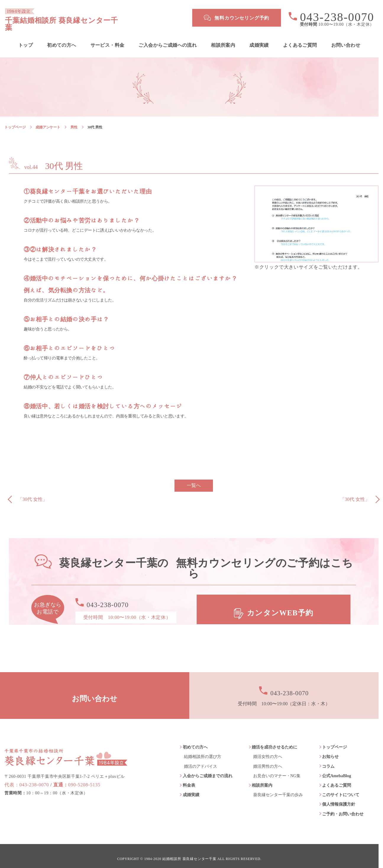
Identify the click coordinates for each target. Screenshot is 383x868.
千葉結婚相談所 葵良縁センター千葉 (91, 18)
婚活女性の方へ (268, 751)
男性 (74, 122)
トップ (26, 40)
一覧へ (194, 480)
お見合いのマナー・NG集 (277, 770)
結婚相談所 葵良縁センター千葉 (189, 853)
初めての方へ (62, 40)
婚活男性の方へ (268, 761)
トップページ (15, 122)
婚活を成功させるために (274, 742)
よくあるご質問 (300, 40)
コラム (328, 761)
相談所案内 (223, 40)
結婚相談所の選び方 (203, 751)
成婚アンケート (48, 122)
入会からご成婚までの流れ (208, 770)
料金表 (189, 780)
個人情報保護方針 (339, 799)
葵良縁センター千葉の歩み (278, 789)
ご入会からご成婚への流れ (168, 40)
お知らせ (330, 751)
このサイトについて (341, 789)
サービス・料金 (108, 40)
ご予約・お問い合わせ (343, 808)
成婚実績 (259, 40)
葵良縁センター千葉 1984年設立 (66, 746)
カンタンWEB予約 (281, 604)
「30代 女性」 (33, 494)
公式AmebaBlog (337, 770)
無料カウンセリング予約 (242, 18)
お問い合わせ (346, 40)
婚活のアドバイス (201, 761)
